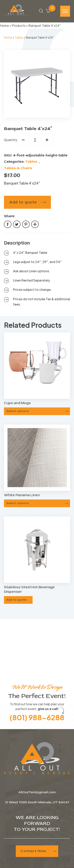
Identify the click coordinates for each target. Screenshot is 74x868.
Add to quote (23, 202)
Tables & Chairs (18, 168)
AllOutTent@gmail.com (37, 792)
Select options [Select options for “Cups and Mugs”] (18, 411)
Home (4, 25)
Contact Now (38, 851)
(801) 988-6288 (37, 717)
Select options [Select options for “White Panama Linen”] (18, 503)
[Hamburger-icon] (65, 11)
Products (19, 25)
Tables (19, 37)
